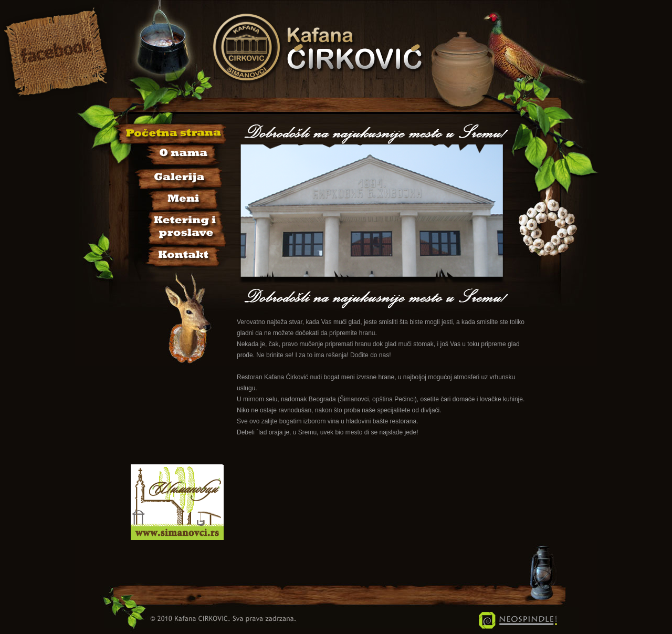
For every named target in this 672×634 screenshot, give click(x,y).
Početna (171, 133)
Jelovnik (171, 198)
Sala (171, 226)
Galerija (171, 176)
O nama (171, 155)
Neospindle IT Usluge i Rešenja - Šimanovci (518, 620)
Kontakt (171, 253)
